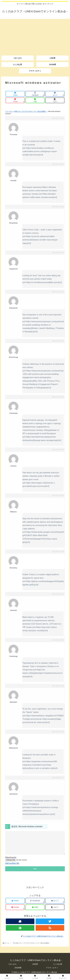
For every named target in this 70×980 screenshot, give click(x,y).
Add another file (12, 868)
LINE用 (35, 969)
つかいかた (12, 969)
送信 (35, 873)
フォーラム (9, 111)
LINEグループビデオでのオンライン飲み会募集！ (30, 111)
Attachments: (11, 862)
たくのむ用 (58, 969)
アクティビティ (52, 972)
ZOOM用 (18, 972)
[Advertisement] (35, 36)
